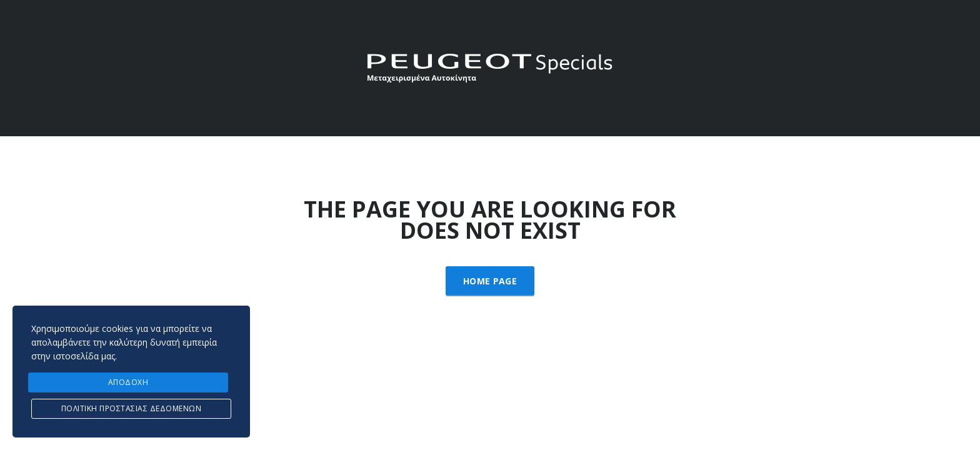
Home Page (490, 281)
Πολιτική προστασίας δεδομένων (132, 408)
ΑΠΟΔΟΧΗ (128, 382)
